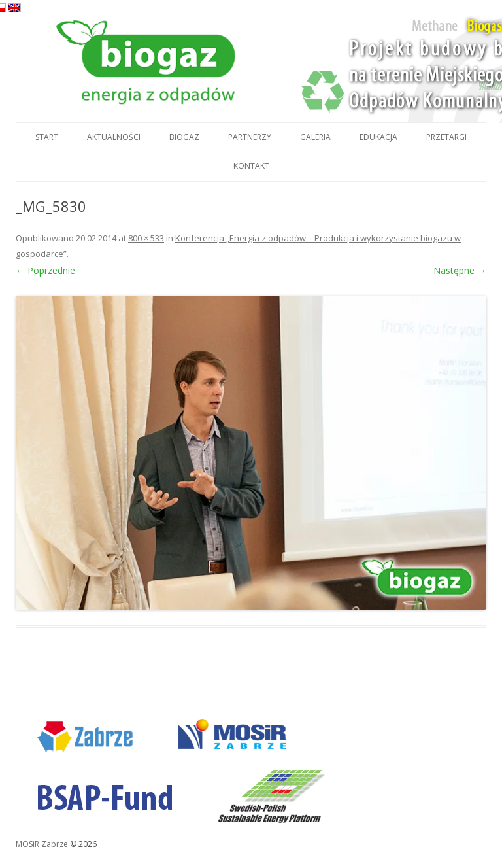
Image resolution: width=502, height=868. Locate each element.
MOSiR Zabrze (42, 844)
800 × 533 (146, 238)
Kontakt (251, 166)
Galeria (315, 137)
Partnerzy (250, 137)
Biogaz (184, 137)
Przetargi (446, 137)
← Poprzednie (45, 270)
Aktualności (114, 137)
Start (47, 137)
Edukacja (378, 137)
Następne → (460, 270)
